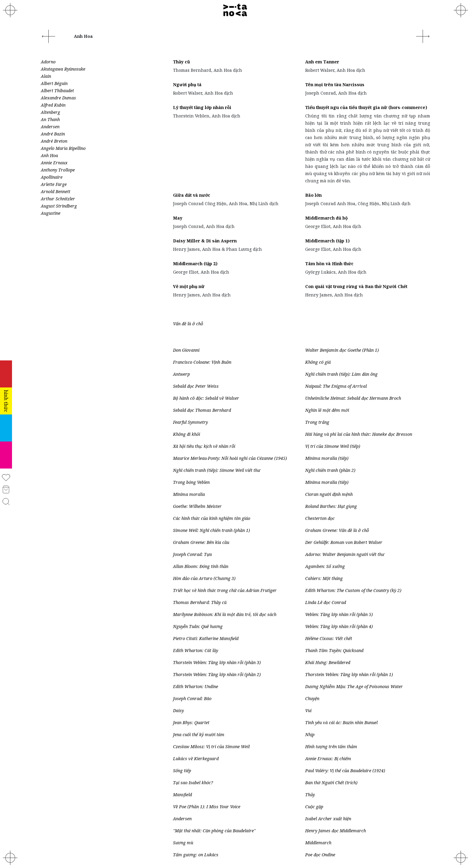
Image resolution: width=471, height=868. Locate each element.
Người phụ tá (187, 85)
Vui (308, 710)
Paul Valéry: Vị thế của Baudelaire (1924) (345, 771)
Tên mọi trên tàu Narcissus (335, 85)
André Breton (54, 141)
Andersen (50, 127)
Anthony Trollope (58, 170)
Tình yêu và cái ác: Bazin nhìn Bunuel (341, 722)
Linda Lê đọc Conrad (326, 602)
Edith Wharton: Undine (196, 686)
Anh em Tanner (322, 62)
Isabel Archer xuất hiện (328, 819)
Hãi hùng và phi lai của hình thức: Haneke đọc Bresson (359, 434)
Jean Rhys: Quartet (191, 722)
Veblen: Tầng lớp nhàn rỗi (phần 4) (339, 626)
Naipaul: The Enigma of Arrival (336, 386)
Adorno (48, 62)
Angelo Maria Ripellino (63, 148)
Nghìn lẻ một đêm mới (327, 410)
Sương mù (183, 843)
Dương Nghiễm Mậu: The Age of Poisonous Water (354, 686)
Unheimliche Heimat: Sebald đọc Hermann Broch (353, 398)
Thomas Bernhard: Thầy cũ (200, 602)
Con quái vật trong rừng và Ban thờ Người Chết (356, 286)
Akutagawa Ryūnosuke (63, 69)
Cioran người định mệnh (329, 494)
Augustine (51, 213)
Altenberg (50, 112)
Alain (46, 76)
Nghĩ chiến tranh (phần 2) (330, 470)
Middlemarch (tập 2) (195, 264)
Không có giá (318, 362)
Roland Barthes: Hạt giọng (331, 506)
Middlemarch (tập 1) (327, 241)
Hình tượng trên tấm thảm (331, 747)
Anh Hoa (49, 155)
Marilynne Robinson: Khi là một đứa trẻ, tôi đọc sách (225, 614)
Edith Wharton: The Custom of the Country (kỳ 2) (353, 590)
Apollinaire (52, 177)
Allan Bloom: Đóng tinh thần (201, 566)
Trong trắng (317, 422)
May (178, 218)
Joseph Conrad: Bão (192, 698)
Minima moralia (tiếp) (327, 458)
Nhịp (310, 734)
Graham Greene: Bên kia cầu (201, 542)
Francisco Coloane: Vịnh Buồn (202, 362)
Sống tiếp (182, 771)
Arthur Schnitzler (58, 199)
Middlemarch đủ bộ (327, 218)
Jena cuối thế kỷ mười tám (199, 734)
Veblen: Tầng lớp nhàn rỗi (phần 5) (339, 614)
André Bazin (53, 134)
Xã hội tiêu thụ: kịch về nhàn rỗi (204, 446)
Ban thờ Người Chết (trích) (331, 783)
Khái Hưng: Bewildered (328, 662)
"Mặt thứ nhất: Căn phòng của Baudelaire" (214, 831)
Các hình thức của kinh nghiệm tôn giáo (212, 518)
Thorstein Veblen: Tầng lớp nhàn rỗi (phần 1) (349, 674)
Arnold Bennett (56, 191)
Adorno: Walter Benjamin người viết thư (345, 554)
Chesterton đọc (320, 518)
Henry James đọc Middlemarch (336, 831)
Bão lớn (313, 195)
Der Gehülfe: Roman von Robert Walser (344, 542)
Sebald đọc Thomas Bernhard (202, 410)
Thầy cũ (181, 62)
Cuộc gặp (314, 807)
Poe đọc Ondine (320, 855)
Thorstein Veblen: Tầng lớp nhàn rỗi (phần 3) (217, 662)
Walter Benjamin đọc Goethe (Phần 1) (342, 350)
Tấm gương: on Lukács (196, 855)
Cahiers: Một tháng (324, 578)
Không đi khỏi (187, 434)
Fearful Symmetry (190, 422)
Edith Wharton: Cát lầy (196, 650)
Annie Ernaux (54, 163)
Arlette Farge (54, 184)
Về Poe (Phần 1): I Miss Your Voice (207, 807)
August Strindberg (59, 206)
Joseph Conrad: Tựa (192, 554)
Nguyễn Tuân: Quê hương (198, 626)
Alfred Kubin (53, 105)
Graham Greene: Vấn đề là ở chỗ (337, 530)
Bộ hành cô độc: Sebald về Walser (206, 398)
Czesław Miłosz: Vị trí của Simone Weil (212, 747)
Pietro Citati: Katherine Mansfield (206, 638)
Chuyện (312, 698)
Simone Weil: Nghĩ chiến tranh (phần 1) (211, 530)
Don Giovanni (186, 350)
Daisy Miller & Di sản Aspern (205, 241)
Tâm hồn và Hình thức (329, 264)
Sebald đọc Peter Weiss (196, 386)
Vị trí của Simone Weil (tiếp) (333, 446)
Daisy (178, 710)
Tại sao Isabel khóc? (193, 783)
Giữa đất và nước (192, 195)
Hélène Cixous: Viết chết (329, 638)
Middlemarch (318, 843)
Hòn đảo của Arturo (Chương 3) (204, 578)
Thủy (310, 795)
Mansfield (182, 795)
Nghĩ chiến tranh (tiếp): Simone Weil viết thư (217, 470)
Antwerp (181, 374)
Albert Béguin (54, 83)
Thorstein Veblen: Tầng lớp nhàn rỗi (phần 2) (217, 674)
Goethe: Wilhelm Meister (197, 506)
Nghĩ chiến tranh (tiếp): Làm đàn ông (341, 374)
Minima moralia (189, 494)
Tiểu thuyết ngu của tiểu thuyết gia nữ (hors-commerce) (366, 107)
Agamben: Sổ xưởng (325, 566)
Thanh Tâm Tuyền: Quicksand (334, 650)
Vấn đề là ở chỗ (188, 324)
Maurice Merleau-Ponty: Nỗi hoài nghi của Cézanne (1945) (230, 458)
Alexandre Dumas (58, 98)
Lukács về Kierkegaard (196, 759)
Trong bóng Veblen (191, 482)
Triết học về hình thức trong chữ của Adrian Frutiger (225, 590)
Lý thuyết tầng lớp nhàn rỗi (202, 107)
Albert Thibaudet (57, 91)
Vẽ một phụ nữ (189, 286)
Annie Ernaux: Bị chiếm (328, 759)
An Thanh (50, 119)
